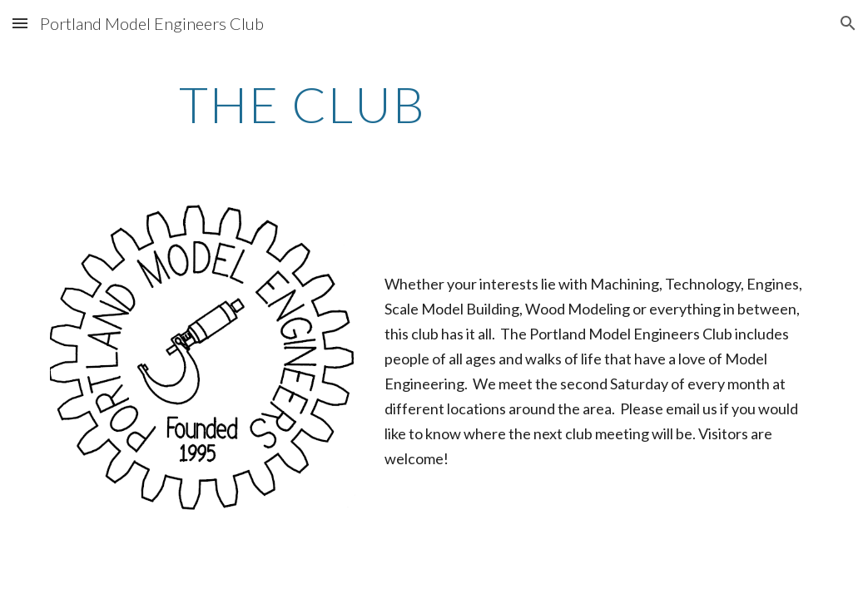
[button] (20, 23)
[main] (303, 104)
